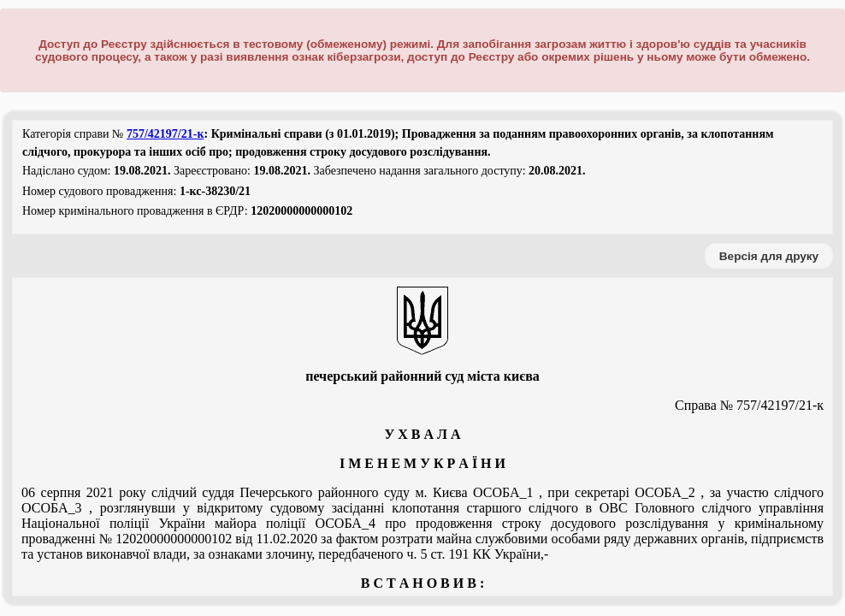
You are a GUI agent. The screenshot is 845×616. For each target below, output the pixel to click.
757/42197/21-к (165, 134)
